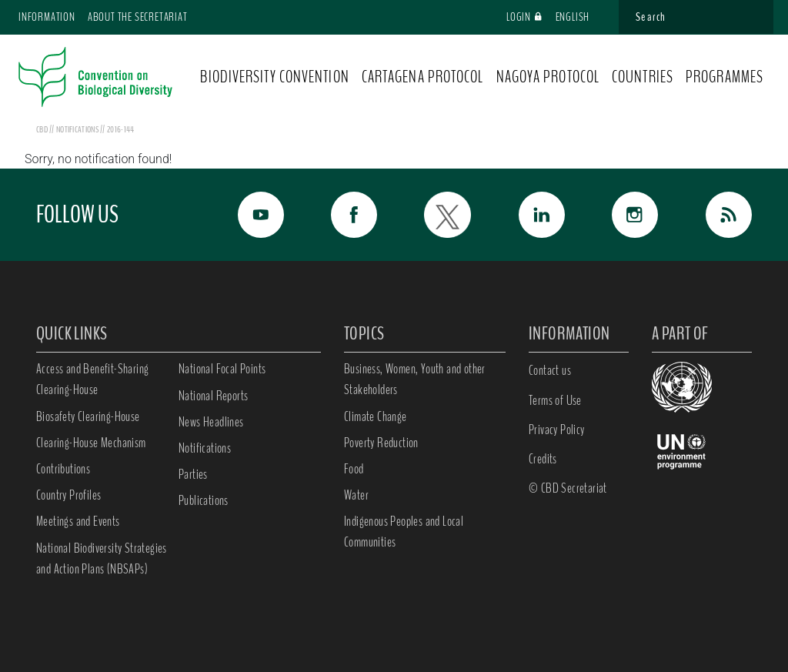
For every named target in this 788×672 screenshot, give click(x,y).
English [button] (580, 17)
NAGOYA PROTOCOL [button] (548, 77)
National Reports (213, 396)
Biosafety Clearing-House (88, 416)
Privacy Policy (557, 430)
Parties (193, 474)
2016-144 (120, 129)
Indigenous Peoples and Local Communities (404, 532)
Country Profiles (68, 495)
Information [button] (47, 17)
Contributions (63, 469)
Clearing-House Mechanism (91, 443)
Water (356, 495)
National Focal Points (222, 369)
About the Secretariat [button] (138, 17)
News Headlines (211, 422)
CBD (42, 129)
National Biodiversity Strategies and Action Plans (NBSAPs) (102, 558)
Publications (204, 500)
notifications (78, 129)
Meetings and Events (78, 521)
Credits (543, 459)
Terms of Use (555, 400)
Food (354, 469)
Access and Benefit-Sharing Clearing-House (92, 379)
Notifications (205, 448)
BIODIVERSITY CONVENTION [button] (274, 77)
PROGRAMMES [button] (725, 77)
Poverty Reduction (381, 443)
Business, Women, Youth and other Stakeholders (415, 379)
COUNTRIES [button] (643, 77)
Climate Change (376, 416)
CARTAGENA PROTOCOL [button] (423, 77)
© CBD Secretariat (568, 488)
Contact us (550, 370)
